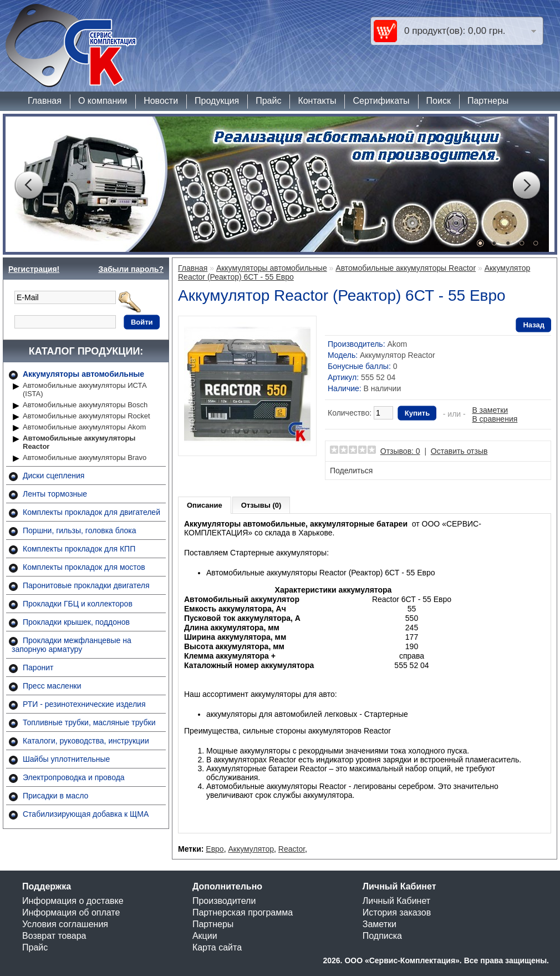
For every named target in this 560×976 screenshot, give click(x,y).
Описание (205, 505)
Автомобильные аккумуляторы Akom (84, 427)
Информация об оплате (71, 912)
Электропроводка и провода (74, 777)
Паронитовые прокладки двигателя (86, 585)
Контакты (317, 101)
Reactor (292, 849)
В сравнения (495, 419)
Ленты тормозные (55, 494)
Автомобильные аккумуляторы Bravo (85, 457)
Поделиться (351, 471)
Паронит (38, 667)
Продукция (217, 101)
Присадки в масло (55, 796)
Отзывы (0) (261, 505)
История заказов (397, 912)
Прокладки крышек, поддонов (76, 622)
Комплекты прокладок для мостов (84, 567)
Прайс (268, 101)
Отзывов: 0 (400, 451)
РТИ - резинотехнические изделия (84, 704)
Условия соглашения (65, 924)
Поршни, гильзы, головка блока (80, 530)
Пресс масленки (52, 686)
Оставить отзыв (459, 451)
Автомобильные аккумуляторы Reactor (79, 442)
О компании (103, 101)
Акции (205, 936)
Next (526, 185)
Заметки (380, 924)
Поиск (439, 101)
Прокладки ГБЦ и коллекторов (78, 604)
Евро (215, 849)
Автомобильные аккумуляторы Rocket (86, 416)
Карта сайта (217, 947)
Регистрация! (34, 269)
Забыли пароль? (131, 269)
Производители (224, 901)
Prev (28, 185)
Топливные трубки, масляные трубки (89, 722)
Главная (45, 101)
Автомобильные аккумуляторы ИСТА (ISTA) (85, 390)
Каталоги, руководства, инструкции (86, 741)
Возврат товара (54, 936)
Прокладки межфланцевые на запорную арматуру (72, 645)
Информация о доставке (73, 901)
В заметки (490, 410)
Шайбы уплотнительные (66, 759)
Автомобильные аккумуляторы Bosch (85, 405)
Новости (161, 101)
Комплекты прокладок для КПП (79, 549)
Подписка (382, 936)
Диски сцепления (54, 476)
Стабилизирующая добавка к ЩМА (86, 814)
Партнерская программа (243, 912)
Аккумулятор (251, 849)
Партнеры (488, 101)
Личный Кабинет (396, 901)
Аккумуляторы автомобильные (83, 374)
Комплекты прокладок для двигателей (91, 512)
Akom (397, 344)
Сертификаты (381, 101)
